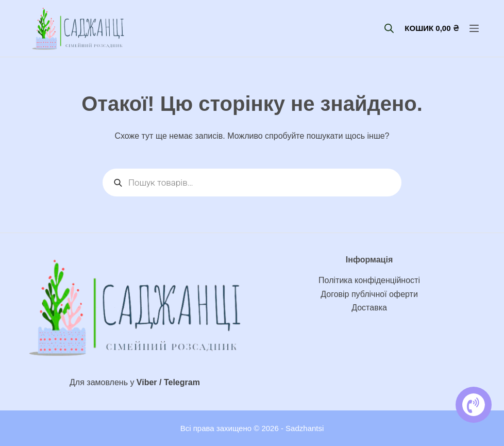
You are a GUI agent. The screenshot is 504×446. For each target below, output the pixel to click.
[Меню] (474, 28)
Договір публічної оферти (369, 294)
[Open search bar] (389, 28)
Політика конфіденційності (369, 280)
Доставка (369, 308)
